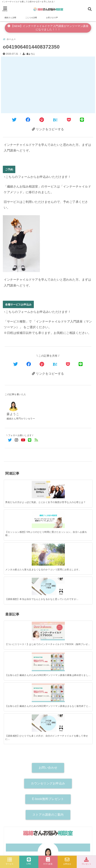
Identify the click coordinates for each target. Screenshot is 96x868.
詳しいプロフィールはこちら (48, 718)
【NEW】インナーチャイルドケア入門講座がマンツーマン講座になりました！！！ (48, 28)
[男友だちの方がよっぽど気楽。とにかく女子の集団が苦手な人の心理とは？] (15, 484)
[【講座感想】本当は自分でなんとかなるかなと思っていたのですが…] (81, 484)
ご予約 (9, 169)
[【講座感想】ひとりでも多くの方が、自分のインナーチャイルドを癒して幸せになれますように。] (81, 535)
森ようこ (31, 53)
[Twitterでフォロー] (10, 440)
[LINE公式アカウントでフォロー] (30, 440)
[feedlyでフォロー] (36, 440)
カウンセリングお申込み (48, 603)
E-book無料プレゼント (48, 619)
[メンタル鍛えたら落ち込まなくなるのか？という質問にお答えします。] (59, 485)
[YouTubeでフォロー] (23, 440)
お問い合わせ (48, 588)
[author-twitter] (28, 725)
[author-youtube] (68, 725)
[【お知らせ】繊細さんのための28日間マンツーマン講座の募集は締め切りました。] (37, 535)
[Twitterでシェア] (14, 119)
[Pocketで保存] (68, 363)
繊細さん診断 (10, 18)
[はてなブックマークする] (55, 119)
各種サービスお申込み (18, 304)
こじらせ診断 (31, 18)
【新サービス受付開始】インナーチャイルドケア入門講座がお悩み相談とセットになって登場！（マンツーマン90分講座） (47, 818)
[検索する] (87, 740)
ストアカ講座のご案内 (48, 635)
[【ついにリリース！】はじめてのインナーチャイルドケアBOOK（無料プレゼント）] (15, 535)
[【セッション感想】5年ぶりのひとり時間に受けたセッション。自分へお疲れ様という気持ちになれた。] (37, 484)
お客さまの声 (52, 18)
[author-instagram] (48, 725)
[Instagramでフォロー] (17, 440)
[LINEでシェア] (82, 119)
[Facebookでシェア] (28, 119)
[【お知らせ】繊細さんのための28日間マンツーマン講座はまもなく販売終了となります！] (59, 535)
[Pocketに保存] (69, 119)
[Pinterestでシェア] (42, 119)
